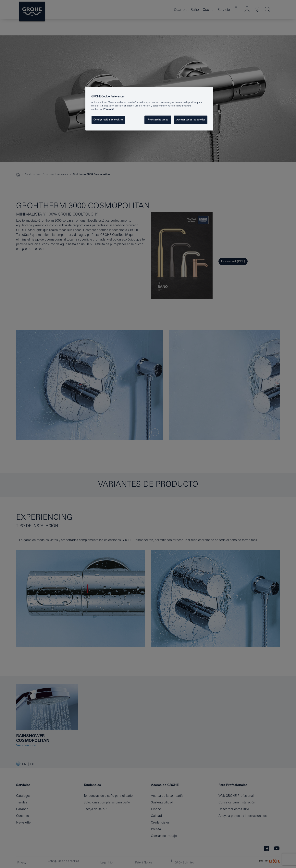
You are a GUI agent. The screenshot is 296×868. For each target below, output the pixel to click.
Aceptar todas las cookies (191, 120)
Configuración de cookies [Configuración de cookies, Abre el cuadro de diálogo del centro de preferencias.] (108, 120)
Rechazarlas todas (158, 120)
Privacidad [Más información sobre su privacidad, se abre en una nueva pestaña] (109, 109)
